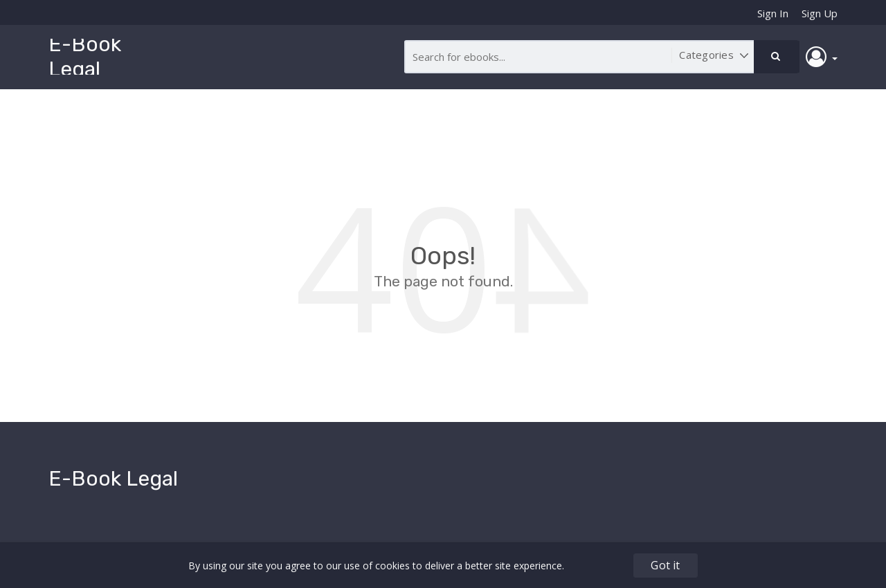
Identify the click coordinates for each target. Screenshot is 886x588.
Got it (665, 565)
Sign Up (820, 13)
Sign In (773, 13)
